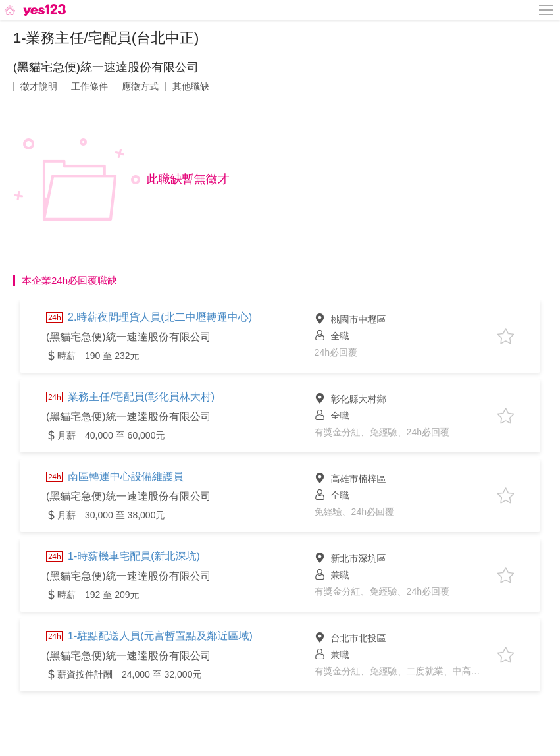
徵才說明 (39, 86)
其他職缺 (191, 86)
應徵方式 (140, 86)
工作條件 (89, 86)
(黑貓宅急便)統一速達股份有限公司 (106, 67)
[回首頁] (34, 10)
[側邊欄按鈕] (547, 10)
